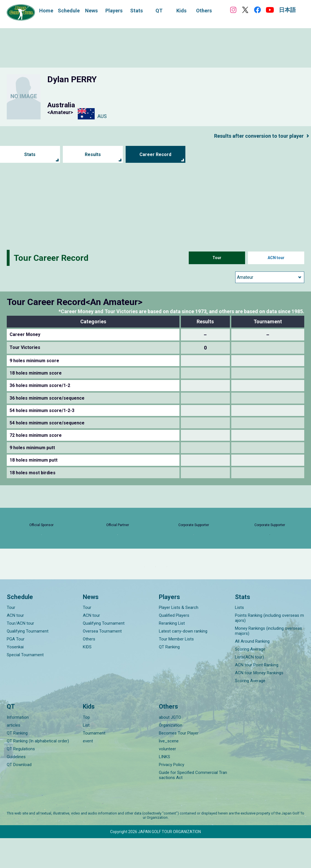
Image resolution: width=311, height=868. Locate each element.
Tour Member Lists (176, 669)
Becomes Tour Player (179, 763)
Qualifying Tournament (28, 661)
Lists (239, 638)
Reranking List (172, 653)
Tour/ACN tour (20, 653)
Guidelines (16, 787)
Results (93, 154)
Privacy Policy (172, 794)
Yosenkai (15, 677)
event (88, 771)
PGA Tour (16, 669)
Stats (30, 154)
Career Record (155, 154)
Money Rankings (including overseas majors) (268, 661)
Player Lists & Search (179, 638)
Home (46, 11)
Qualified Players (174, 646)
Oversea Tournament (102, 661)
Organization (171, 755)
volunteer (167, 779)
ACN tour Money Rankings (259, 703)
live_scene (169, 771)
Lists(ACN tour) (249, 687)
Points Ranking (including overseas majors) (269, 648)
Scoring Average (250, 679)
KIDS (87, 677)
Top (86, 747)
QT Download (19, 794)
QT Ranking (169, 677)
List (86, 755)
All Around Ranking (252, 671)
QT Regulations (21, 779)
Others (89, 669)
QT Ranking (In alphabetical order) (38, 771)
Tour (217, 258)
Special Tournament (25, 685)
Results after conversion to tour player (254, 136)
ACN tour (276, 258)
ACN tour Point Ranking (257, 695)
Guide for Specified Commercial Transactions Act (193, 805)
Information (18, 747)
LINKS (165, 787)
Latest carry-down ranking (183, 661)
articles (14, 755)
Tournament (94, 763)
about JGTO (170, 747)
